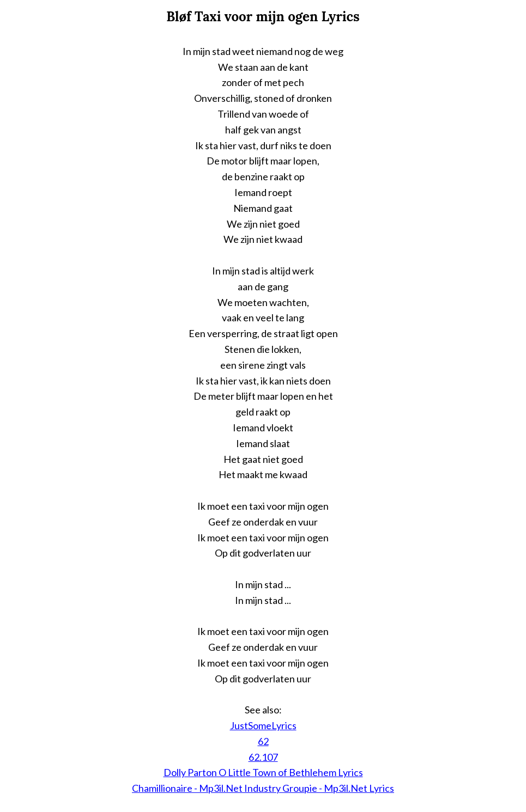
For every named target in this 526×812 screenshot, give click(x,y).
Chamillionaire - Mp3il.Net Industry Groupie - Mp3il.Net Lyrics (263, 788)
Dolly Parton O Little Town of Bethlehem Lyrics (263, 772)
